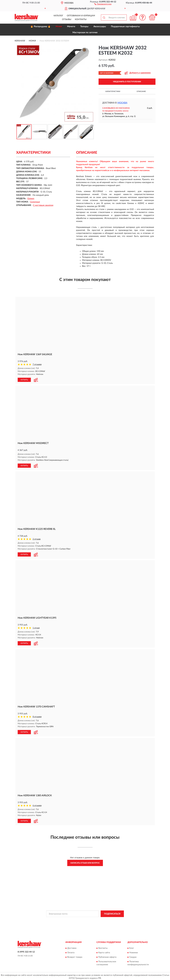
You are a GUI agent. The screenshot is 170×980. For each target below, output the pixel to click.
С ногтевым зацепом (43, 205)
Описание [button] (141, 91)
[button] (103, 4)
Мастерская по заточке (85, 33)
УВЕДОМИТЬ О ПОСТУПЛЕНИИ (127, 82)
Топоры (84, 27)
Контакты (81, 19)
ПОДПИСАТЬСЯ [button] (112, 913)
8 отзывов (37, 716)
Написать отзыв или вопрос (85, 862)
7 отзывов (37, 364)
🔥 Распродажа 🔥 (41, 27)
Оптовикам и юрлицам (81, 16)
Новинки (134, 951)
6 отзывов (37, 805)
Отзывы (67, 19)
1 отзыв (36, 627)
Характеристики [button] (113, 91)
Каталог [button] (58, 16)
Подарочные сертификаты (125, 27)
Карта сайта (104, 951)
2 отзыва (37, 539)
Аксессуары (100, 27)
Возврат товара (75, 956)
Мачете (71, 27)
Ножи (59, 27)
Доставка (72, 947)
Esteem (31, 199)
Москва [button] (122, 103)
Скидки (133, 956)
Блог (132, 947)
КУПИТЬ (24, 380)
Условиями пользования (110, 919)
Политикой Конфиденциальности (84, 919)
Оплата (71, 951)
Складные (35, 202)
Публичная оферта (107, 956)
